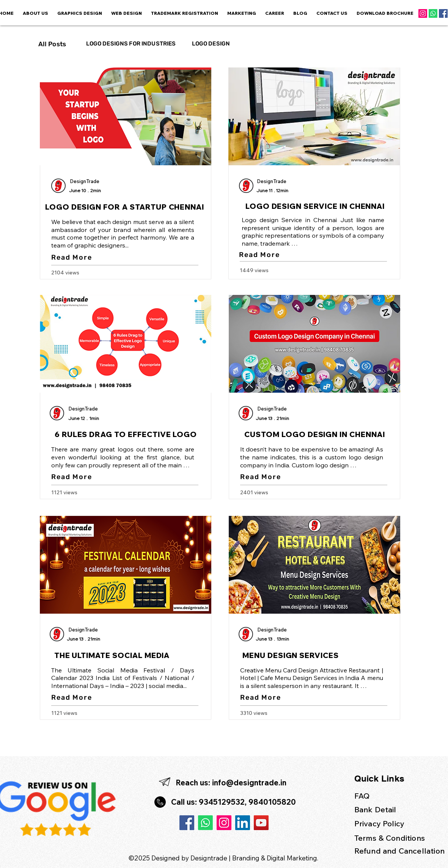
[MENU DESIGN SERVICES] (292, 655)
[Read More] (73, 257)
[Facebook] (443, 13)
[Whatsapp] (433, 13)
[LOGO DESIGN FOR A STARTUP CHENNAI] (126, 207)
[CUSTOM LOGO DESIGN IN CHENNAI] (316, 434)
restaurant (337, 686)
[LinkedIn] (243, 823)
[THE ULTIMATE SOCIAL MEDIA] (113, 655)
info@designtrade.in (249, 783)
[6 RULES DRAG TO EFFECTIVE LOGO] (127, 434)
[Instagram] (423, 13)
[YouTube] (261, 823)
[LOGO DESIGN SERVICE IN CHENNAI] (316, 206)
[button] (242, 13)
